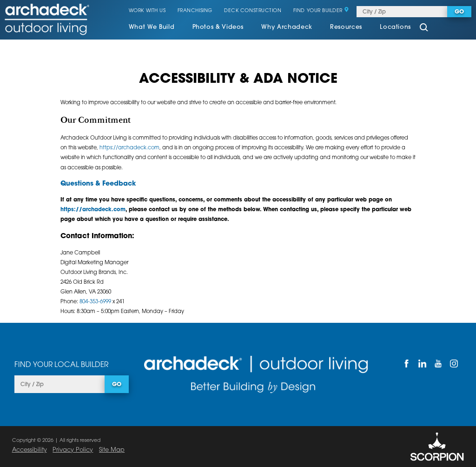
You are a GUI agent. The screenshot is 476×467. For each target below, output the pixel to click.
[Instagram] (454, 364)
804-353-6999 (95, 302)
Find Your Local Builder (61, 365)
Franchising (195, 11)
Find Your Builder (321, 11)
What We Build (152, 27)
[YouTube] (438, 364)
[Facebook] (406, 364)
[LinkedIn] (422, 364)
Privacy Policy (73, 450)
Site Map (112, 450)
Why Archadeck (287, 27)
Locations (395, 27)
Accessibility (30, 450)
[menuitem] (152, 28)
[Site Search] (424, 28)
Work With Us (147, 11)
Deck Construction (253, 11)
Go (459, 12)
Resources (346, 27)
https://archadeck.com (129, 148)
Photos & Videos (218, 27)
